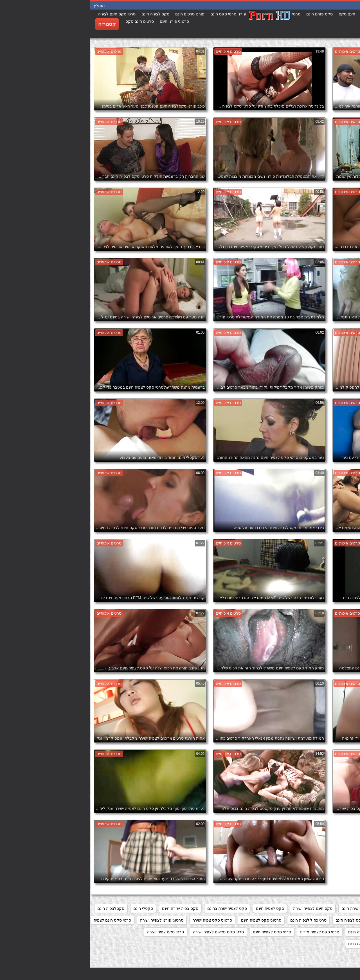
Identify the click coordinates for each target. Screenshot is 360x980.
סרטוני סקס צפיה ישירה (122, 920)
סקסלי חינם (53, 908)
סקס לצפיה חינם (180, 908)
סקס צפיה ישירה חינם (90, 908)
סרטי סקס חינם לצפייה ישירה (329, 932)
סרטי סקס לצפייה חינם (182, 932)
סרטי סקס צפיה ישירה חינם (330, 944)
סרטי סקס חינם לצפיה (23, 920)
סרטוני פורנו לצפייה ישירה (72, 920)
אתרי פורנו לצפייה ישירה (333, 908)
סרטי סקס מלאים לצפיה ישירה (129, 932)
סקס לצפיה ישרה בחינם (138, 908)
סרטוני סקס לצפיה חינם (171, 920)
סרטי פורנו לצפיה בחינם (279, 944)
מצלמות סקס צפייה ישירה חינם (278, 908)
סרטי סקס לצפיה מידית (230, 932)
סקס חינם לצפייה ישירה (223, 908)
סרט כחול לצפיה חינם (219, 920)
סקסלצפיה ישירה (339, 920)
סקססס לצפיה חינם (262, 920)
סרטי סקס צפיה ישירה (76, 932)
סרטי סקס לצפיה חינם (277, 932)
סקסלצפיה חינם (21, 908)
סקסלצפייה (298, 920)
